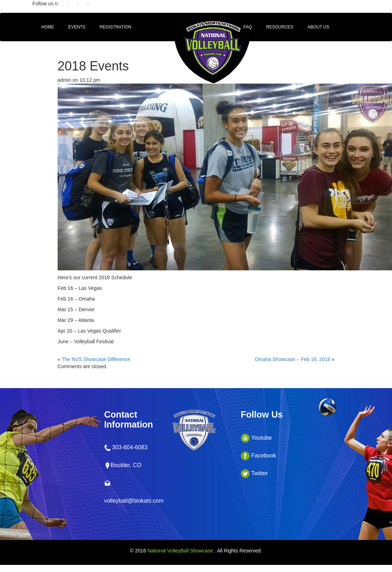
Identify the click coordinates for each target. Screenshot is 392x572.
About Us (318, 27)
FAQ (248, 27)
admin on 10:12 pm (79, 80)
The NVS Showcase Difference (96, 359)
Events (77, 27)
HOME (48, 27)
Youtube (256, 438)
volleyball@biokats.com (134, 501)
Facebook (259, 456)
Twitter (254, 473)
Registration (115, 27)
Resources (280, 27)
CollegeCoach (59, 48)
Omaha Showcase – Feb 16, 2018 (292, 359)
